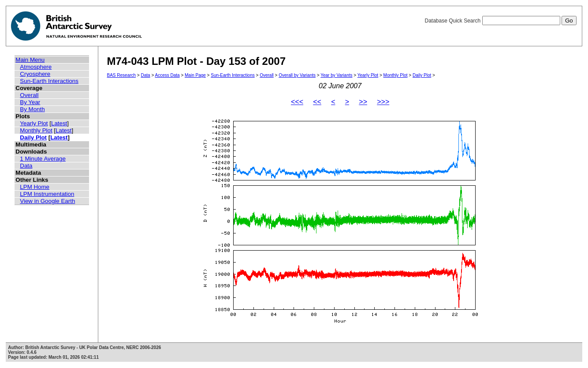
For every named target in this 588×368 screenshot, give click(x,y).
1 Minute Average (43, 159)
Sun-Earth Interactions (49, 81)
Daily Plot (33, 137)
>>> (383, 102)
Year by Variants (336, 75)
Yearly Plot (34, 123)
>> (363, 102)
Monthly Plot (36, 130)
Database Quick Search (500, 21)
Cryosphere (35, 74)
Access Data (167, 75)
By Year (30, 102)
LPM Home (35, 187)
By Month (32, 109)
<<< (297, 102)
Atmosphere (36, 67)
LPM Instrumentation (47, 194)
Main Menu (30, 60)
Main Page (195, 75)
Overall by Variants (297, 75)
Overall (29, 95)
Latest (59, 123)
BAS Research (122, 75)
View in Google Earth (47, 201)
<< (317, 102)
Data (26, 166)
